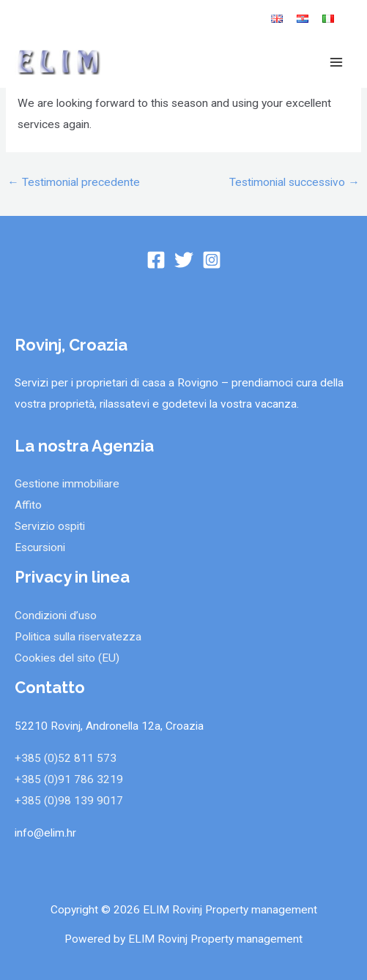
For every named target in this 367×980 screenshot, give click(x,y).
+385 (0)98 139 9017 (69, 801)
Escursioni (40, 547)
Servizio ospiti (50, 526)
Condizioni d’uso (56, 616)
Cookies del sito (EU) (67, 658)
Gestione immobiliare (67, 484)
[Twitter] (184, 260)
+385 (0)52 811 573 (66, 758)
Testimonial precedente (74, 182)
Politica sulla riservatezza (78, 637)
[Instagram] (212, 260)
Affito (28, 505)
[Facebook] (156, 260)
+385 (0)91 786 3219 (69, 779)
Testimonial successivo (294, 182)
